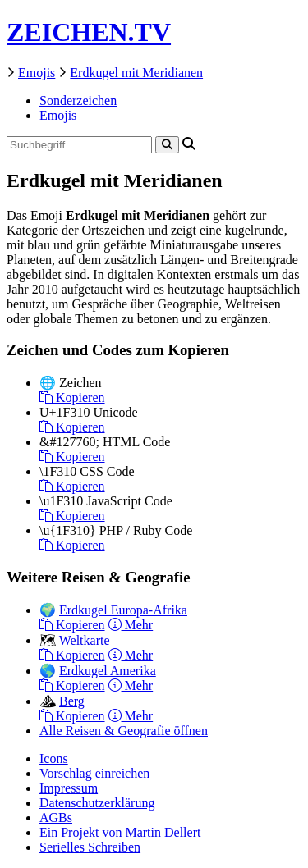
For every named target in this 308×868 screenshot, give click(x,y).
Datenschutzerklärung (97, 803)
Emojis (37, 73)
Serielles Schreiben (90, 847)
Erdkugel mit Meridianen (136, 73)
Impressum (69, 788)
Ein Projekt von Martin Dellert (120, 832)
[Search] (167, 145)
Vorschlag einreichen (94, 773)
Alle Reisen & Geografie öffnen (124, 731)
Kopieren (72, 397)
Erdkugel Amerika (108, 671)
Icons (54, 758)
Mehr (131, 625)
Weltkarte (85, 640)
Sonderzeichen (78, 101)
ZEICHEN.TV (89, 32)
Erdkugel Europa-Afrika (123, 610)
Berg (72, 701)
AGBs (56, 818)
